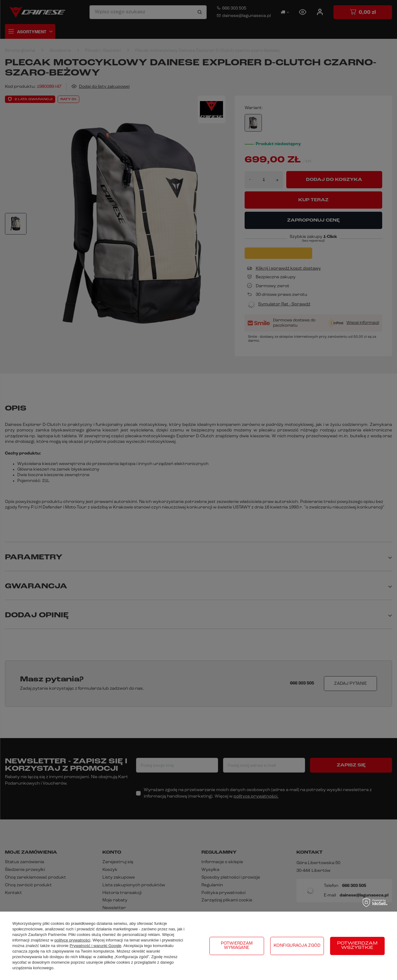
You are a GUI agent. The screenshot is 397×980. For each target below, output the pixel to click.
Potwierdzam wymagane (237, 946)
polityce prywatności (72, 940)
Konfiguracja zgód (297, 946)
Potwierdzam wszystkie (357, 946)
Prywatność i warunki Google (96, 946)
